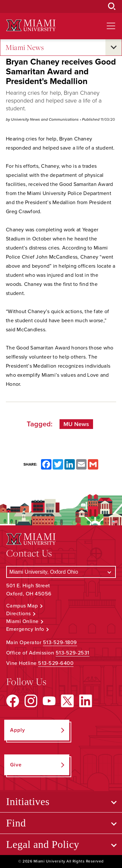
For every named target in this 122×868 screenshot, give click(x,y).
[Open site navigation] (111, 26)
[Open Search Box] (112, 6)
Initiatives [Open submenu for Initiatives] (28, 801)
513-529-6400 (56, 663)
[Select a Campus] (61, 572)
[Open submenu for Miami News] (114, 47)
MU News (76, 424)
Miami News (25, 48)
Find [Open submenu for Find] (16, 823)
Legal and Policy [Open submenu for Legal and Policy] (43, 844)
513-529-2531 (73, 653)
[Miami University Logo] (31, 25)
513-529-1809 (60, 642)
